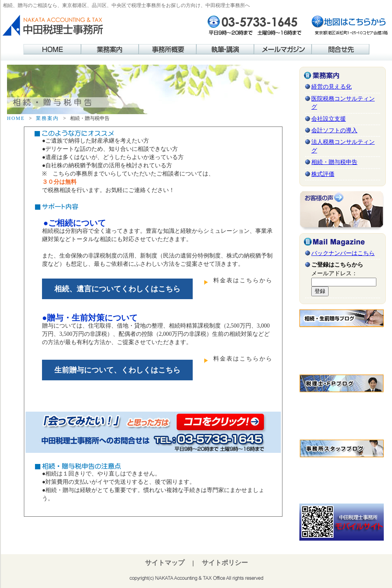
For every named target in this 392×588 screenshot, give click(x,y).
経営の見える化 (331, 87)
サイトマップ (165, 562)
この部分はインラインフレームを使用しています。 (342, 349)
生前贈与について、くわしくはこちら (117, 370)
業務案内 (47, 118)
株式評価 (323, 174)
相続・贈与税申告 (334, 162)
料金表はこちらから (243, 280)
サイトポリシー (225, 562)
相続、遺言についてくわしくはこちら (117, 289)
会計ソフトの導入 (334, 130)
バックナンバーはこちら (343, 253)
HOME (16, 118)
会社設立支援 (329, 119)
